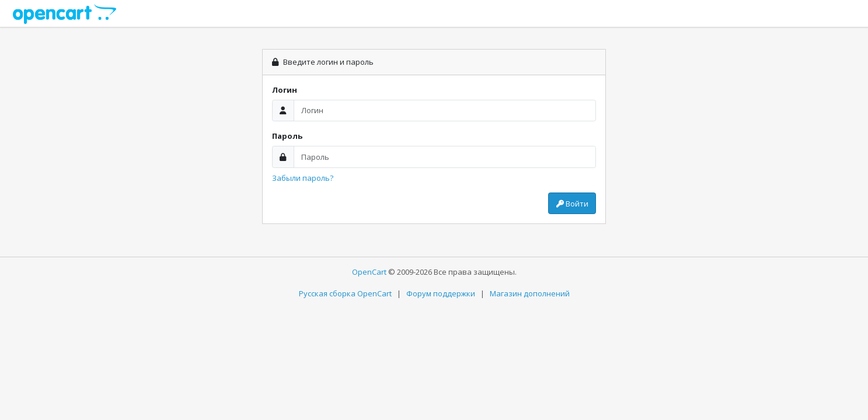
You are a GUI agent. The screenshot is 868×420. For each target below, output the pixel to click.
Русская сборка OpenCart (345, 293)
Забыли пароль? (303, 178)
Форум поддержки (441, 293)
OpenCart (369, 272)
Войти (572, 204)
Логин (285, 90)
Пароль (287, 136)
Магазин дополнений (530, 293)
